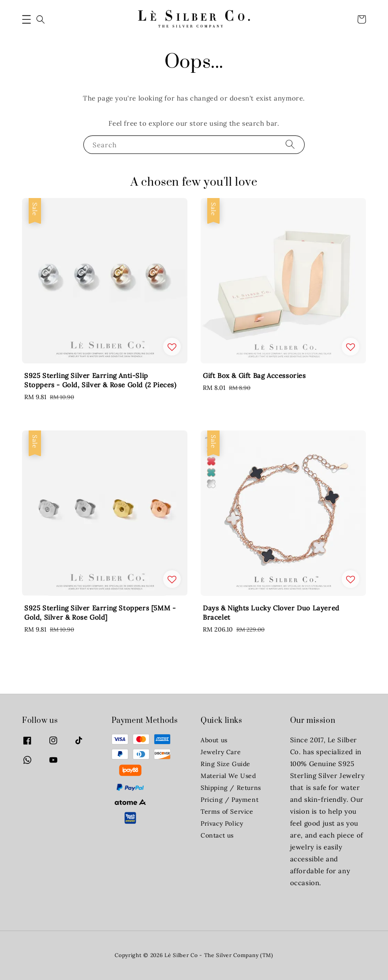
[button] (26, 19)
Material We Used (228, 776)
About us (214, 740)
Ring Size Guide (226, 764)
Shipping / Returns (231, 788)
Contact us (217, 835)
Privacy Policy (222, 823)
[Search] (290, 144)
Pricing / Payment (229, 800)
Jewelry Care (221, 752)
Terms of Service (227, 812)
